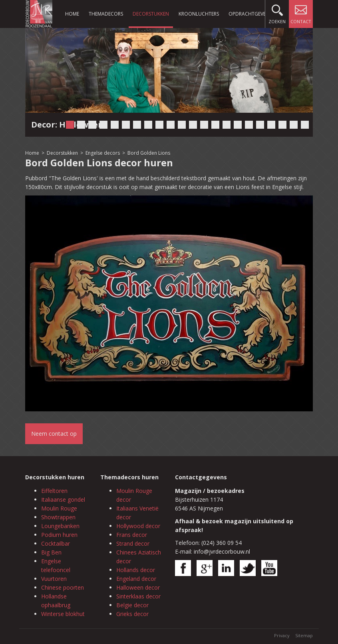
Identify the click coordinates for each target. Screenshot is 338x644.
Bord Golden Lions (149, 153)
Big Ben (51, 552)
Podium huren (59, 535)
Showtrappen (58, 517)
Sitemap (304, 635)
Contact (301, 12)
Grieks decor (132, 614)
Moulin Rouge (59, 508)
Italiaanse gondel (63, 499)
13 (204, 125)
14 (215, 125)
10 (171, 125)
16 (238, 125)
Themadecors (106, 14)
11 (182, 125)
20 (282, 125)
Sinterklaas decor (138, 596)
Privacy (282, 635)
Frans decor (132, 535)
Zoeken (277, 12)
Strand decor (133, 543)
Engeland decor (136, 579)
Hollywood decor (138, 526)
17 (249, 125)
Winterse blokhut (63, 614)
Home (72, 14)
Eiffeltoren (54, 491)
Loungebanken (60, 526)
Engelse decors (103, 153)
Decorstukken (151, 14)
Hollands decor (136, 570)
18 (260, 125)
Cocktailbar (56, 543)
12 (193, 125)
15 (227, 125)
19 (271, 125)
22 (305, 125)
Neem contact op (54, 434)
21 (294, 125)
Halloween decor (138, 587)
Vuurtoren (54, 579)
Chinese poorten (63, 587)
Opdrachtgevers (250, 14)
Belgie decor (132, 605)
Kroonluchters (199, 14)
